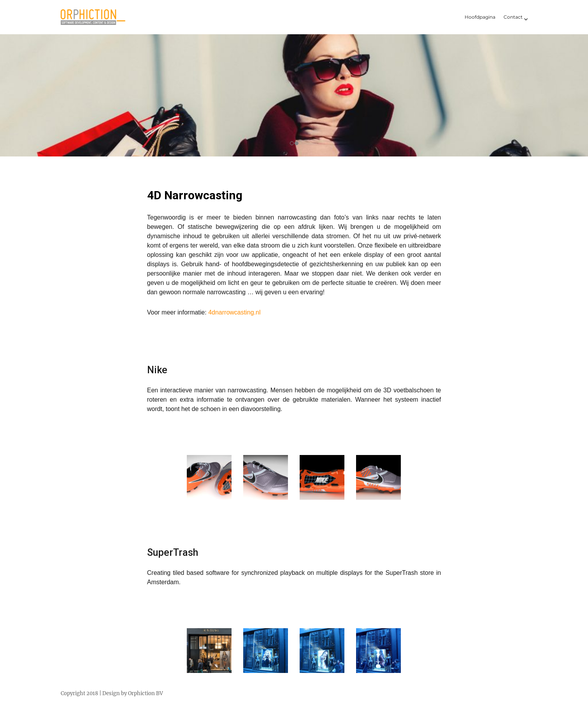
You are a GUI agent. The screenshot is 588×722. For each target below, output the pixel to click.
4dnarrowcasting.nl (234, 312)
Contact (513, 17)
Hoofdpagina (480, 17)
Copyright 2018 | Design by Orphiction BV (112, 693)
